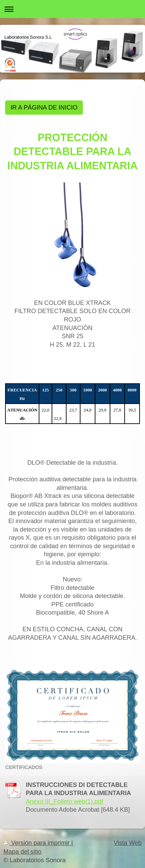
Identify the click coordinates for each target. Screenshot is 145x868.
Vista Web (128, 843)
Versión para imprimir (37, 843)
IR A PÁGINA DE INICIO (44, 108)
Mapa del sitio (22, 852)
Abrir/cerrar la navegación (72, 9)
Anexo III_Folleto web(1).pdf (64, 802)
